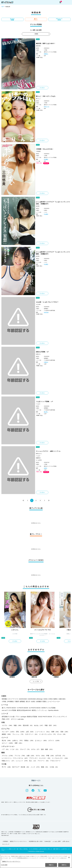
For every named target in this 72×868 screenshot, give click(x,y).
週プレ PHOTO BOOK (9, 708)
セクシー (8, 743)
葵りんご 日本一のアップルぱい (46, 96)
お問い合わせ (66, 841)
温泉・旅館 (47, 749)
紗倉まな (38, 354)
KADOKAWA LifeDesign (35, 699)
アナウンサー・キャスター (40, 758)
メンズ (36, 767)
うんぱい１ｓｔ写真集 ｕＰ (45, 401)
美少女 (7, 740)
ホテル (36, 749)
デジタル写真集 (12, 19)
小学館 (4, 701)
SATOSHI (46, 312)
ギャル (62, 734)
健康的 (7, 734)
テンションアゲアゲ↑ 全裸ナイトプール (48, 451)
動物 (45, 767)
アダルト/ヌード (55, 761)
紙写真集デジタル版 (8, 717)
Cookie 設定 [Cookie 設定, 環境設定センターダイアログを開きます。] (4, 865)
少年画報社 (10, 701)
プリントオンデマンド (60, 717)
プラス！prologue (21, 717)
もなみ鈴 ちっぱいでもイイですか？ (47, 302)
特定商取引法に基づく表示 (36, 841)
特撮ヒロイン (8, 761)
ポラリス (14, 719)
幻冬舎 (51, 699)
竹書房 (17, 701)
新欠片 (28, 701)
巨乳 (21, 732)
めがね (39, 725)
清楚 (19, 743)
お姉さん (18, 740)
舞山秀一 (46, 412)
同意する (51, 865)
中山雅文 (46, 214)
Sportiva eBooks (53, 710)
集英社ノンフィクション (40, 710)
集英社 (56, 699)
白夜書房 (39, 701)
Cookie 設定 (48, 841)
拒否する (64, 865)
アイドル (20, 756)
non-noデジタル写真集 (9, 710)
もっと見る (36, 681)
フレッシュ (18, 734)
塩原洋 (46, 468)
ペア (6, 749)
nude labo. (21, 719)
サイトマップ (6, 844)
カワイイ (54, 740)
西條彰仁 (46, 54)
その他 (54, 767)
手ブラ (7, 767)
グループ (25, 749)
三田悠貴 (38, 151)
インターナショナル (48, 734)
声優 (50, 756)
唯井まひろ (39, 454)
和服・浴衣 (51, 725)
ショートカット (43, 732)
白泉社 (33, 701)
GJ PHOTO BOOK (35, 708)
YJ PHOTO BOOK (22, 708)
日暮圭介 (46, 362)
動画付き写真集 (32, 717)
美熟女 (29, 740)
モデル (41, 756)
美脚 (56, 732)
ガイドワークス (13, 699)
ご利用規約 (5, 841)
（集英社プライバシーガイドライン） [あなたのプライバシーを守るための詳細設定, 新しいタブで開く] (11, 862)
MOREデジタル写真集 (48, 708)
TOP (3, 7)
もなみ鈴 (38, 304)
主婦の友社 (62, 699)
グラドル (8, 756)
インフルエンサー (60, 758)
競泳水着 (28, 725)
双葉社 (45, 701)
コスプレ (7, 725)
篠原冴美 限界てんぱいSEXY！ (46, 43)
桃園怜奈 (38, 458)
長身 (65, 732)
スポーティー (32, 734)
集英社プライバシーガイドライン (18, 841)
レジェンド (22, 761)
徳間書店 (22, 701)
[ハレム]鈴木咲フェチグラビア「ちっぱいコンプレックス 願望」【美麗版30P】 (53, 253)
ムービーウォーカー (54, 701)
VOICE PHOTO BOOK (45, 717)
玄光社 (46, 699)
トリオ (15, 749)
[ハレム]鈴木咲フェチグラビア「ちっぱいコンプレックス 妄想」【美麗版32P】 (53, 203)
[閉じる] (69, 857)
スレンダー (9, 732)
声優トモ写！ (6, 719)
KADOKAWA (23, 699)
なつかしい (41, 740)
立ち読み (42, 88)
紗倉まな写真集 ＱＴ (43, 352)
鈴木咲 (38, 206)
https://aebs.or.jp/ (5, 835)
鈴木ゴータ (47, 107)
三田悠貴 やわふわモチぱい (45, 149)
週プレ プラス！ (36, 19)
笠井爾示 (46, 159)
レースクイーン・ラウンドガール (15, 758)
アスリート (44, 761)
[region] (36, 861)
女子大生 (61, 756)
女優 (31, 756)
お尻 (30, 732)
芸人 (33, 761)
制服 (18, 725)
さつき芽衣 (39, 460)
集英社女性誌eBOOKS (24, 710)
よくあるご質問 (57, 841)
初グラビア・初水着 (21, 767)
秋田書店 (5, 699)
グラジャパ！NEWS (59, 19)
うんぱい (38, 404)
